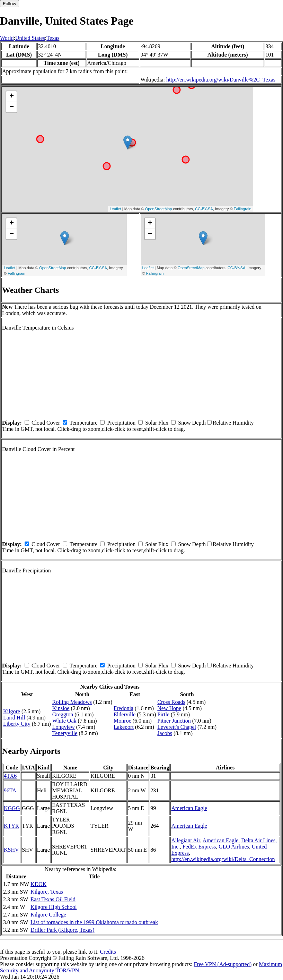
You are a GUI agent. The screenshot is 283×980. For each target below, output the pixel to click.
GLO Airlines (234, 847)
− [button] (12, 107)
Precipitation (121, 423)
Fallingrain (243, 209)
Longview (64, 727)
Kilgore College (48, 915)
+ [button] (12, 96)
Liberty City (17, 724)
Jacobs (165, 733)
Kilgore (12, 711)
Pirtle (163, 714)
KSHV (11, 850)
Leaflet (116, 209)
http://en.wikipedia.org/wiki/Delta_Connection (223, 859)
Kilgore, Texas (47, 892)
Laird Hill (14, 718)
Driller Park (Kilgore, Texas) (62, 930)
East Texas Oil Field (53, 899)
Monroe (122, 721)
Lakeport (124, 727)
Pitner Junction (174, 721)
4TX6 (10, 776)
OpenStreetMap (159, 209)
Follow (10, 4)
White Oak (64, 721)
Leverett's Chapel (177, 727)
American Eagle (189, 808)
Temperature (84, 423)
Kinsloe (61, 708)
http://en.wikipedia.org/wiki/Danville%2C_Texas (221, 80)
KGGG (12, 808)
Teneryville (65, 733)
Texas (53, 38)
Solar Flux (157, 423)
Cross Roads (171, 702)
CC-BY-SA (204, 209)
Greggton (63, 714)
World (7, 38)
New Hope (169, 708)
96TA (10, 790)
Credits (108, 952)
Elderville (125, 714)
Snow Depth (192, 423)
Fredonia (123, 708)
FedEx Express (199, 847)
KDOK (38, 884)
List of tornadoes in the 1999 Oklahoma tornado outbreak (94, 922)
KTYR (11, 826)
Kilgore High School (54, 907)
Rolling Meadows (72, 702)
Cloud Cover (46, 423)
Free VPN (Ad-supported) (223, 964)
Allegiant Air (185, 840)
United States (30, 38)
